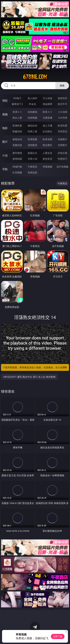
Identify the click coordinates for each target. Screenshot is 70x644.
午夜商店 (32, 167)
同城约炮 (17, 167)
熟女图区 (47, 145)
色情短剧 (32, 172)
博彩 (5, 101)
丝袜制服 (32, 118)
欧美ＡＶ (47, 112)
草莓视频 (47, 167)
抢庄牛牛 (62, 104)
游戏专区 (62, 98)
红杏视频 (17, 172)
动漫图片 (62, 139)
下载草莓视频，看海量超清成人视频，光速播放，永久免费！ (35, 367)
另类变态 (62, 131)
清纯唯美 (32, 145)
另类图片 (62, 145)
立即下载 (58, 636)
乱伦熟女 (47, 131)
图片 (5, 142)
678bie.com (35, 77)
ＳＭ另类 (62, 118)
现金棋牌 (47, 104)
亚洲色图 (32, 139)
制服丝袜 (17, 131)
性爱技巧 (62, 159)
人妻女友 (47, 153)
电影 (5, 128)
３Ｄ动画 (62, 112)
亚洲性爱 (17, 126)
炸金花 (32, 104)
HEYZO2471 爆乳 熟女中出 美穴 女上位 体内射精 (29, 377)
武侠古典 (62, 153)
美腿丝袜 (17, 145)
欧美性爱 (62, 126)
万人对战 (47, 98)
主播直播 (47, 118)
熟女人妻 (17, 118)
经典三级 (32, 131)
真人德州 (32, 98)
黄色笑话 (47, 159)
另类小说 (32, 159)
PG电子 (17, 98)
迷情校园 (17, 159)
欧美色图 (47, 139)
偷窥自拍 (17, 139)
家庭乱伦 (32, 153)
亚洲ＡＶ (17, 112)
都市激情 (17, 153)
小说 (5, 155)
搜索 (62, 85)
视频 (5, 114)
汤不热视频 (62, 167)
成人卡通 (47, 126)
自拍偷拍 (32, 112)
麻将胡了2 (17, 104)
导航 (5, 169)
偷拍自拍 (32, 126)
